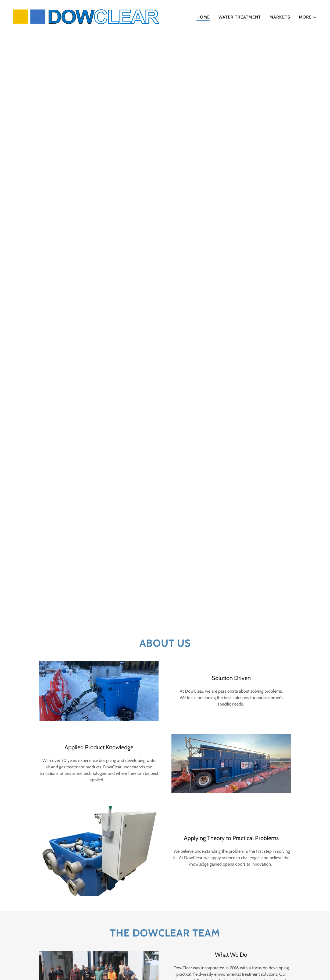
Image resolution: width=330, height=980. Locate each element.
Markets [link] (280, 17)
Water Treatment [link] (240, 17)
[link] (87, 16)
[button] (308, 17)
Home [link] (203, 17)
